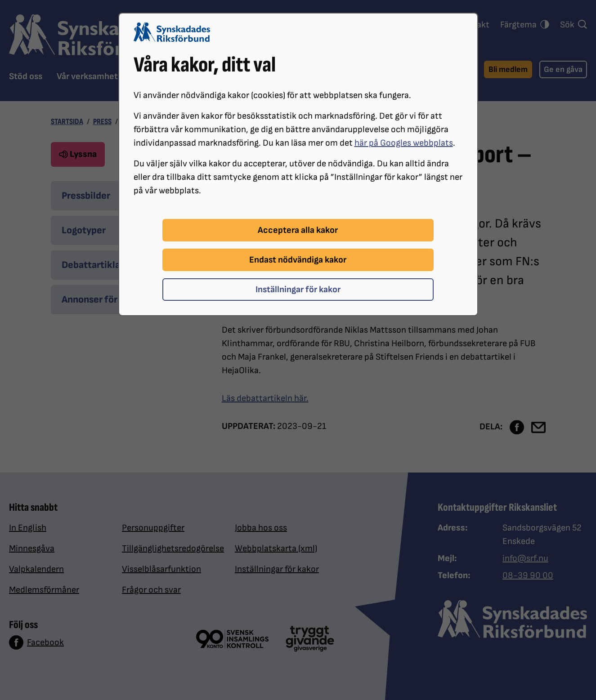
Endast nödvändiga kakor (298, 260)
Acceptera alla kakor (298, 230)
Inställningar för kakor (298, 290)
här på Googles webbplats (404, 143)
